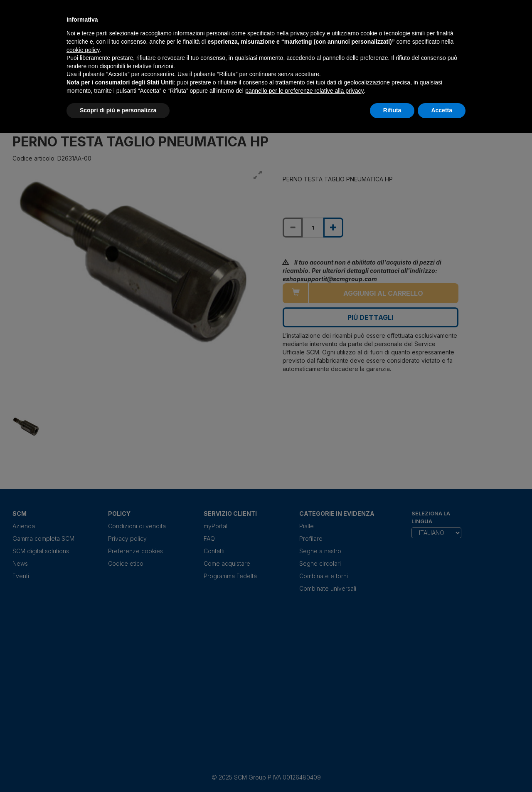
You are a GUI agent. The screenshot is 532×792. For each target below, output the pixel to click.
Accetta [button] (442, 110)
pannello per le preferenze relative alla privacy (305, 91)
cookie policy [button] (83, 50)
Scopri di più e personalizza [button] (118, 110)
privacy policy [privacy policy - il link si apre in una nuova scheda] (308, 33)
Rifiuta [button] (392, 110)
